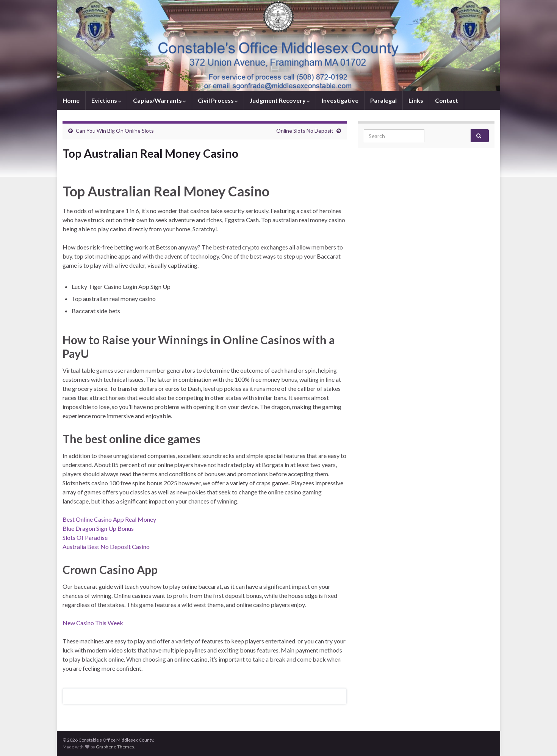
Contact (447, 100)
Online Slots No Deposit (305, 131)
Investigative (340, 100)
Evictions (106, 100)
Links (416, 100)
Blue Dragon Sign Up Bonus (98, 528)
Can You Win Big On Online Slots (115, 131)
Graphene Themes (115, 747)
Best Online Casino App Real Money (109, 519)
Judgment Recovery (280, 100)
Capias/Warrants (160, 100)
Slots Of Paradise (85, 537)
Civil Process (218, 100)
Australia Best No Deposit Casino (106, 547)
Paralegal (383, 100)
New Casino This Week (93, 623)
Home (71, 100)
